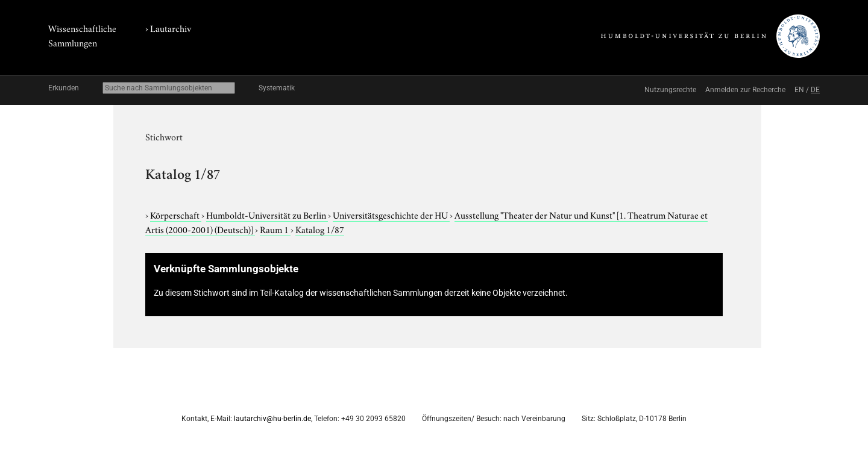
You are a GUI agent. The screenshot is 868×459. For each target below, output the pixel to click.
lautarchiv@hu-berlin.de (272, 419)
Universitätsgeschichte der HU (391, 214)
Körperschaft (176, 214)
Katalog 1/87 (320, 229)
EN (799, 90)
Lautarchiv (171, 28)
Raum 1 (275, 229)
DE (815, 90)
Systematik (277, 88)
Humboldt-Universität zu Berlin (267, 214)
